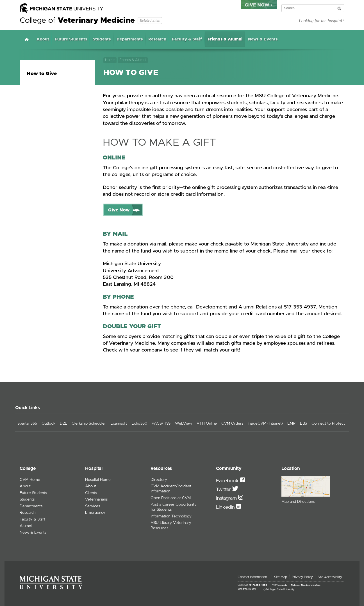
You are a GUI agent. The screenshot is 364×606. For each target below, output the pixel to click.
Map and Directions (298, 502)
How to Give (42, 74)
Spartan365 (27, 423)
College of (77, 21)
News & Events (263, 39)
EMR (291, 423)
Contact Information (252, 577)
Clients (91, 493)
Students (102, 39)
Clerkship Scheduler (89, 423)
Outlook (48, 423)
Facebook (228, 481)
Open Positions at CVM (171, 498)
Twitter (224, 490)
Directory (159, 480)
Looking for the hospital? (322, 21)
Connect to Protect (328, 423)
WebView (184, 423)
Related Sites (150, 20)
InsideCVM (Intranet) (265, 423)
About (43, 39)
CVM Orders (232, 423)
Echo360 (139, 423)
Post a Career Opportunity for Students (174, 507)
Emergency (95, 513)
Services (93, 506)
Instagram (227, 498)
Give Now (119, 210)
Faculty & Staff (187, 39)
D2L (63, 423)
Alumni (26, 526)
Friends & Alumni (225, 39)
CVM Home (30, 480)
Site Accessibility (330, 577)
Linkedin (226, 507)
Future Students (71, 39)
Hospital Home (98, 480)
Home (27, 39)
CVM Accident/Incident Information (171, 489)
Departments (130, 39)
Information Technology (171, 516)
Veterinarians (96, 499)
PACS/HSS (161, 423)
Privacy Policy (302, 577)
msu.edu (283, 585)
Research (157, 39)
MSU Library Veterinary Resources (171, 525)
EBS (303, 423)
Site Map (281, 577)
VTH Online (207, 423)
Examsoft (119, 423)
